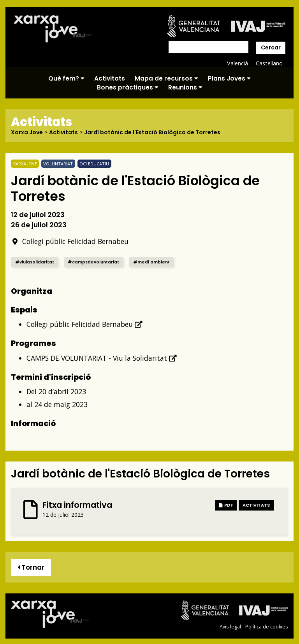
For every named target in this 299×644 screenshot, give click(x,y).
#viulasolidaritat (35, 262)
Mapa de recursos (166, 78)
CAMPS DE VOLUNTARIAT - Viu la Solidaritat (102, 358)
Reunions (185, 87)
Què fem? (66, 78)
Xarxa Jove (27, 132)
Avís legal (230, 627)
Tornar (31, 567)
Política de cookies (267, 627)
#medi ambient (151, 262)
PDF (226, 505)
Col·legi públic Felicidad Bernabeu (70, 241)
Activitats (110, 78)
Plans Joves (229, 78)
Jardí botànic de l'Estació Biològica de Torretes (152, 132)
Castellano (269, 63)
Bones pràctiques (128, 87)
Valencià (237, 63)
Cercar (271, 47)
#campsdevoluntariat (93, 262)
